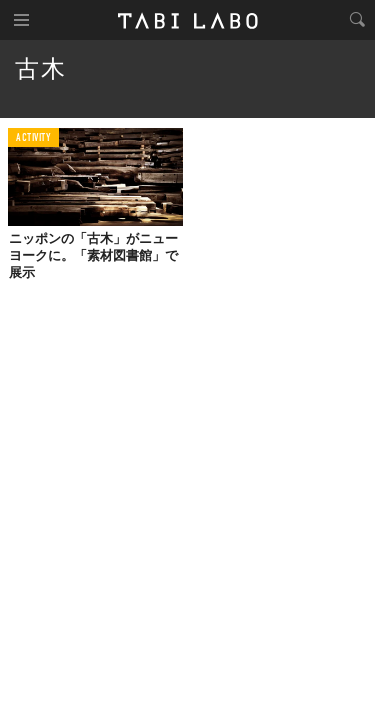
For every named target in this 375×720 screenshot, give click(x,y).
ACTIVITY (33, 138)
